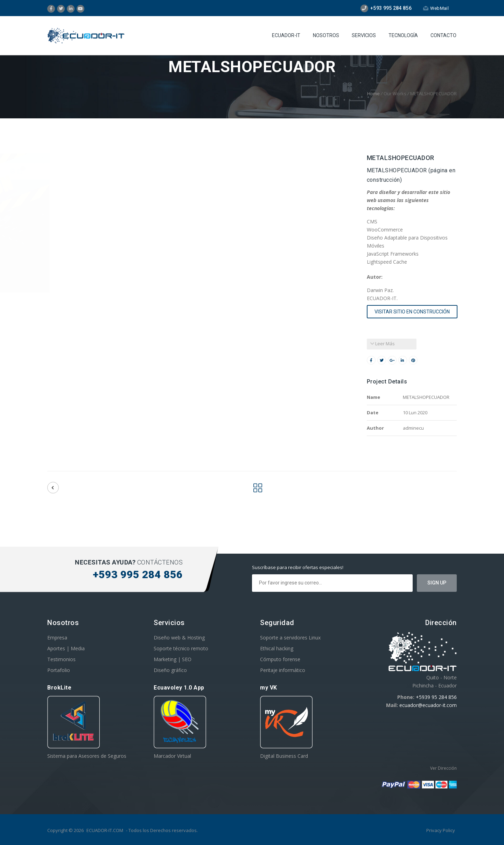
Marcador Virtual (172, 756)
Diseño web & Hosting (179, 638)
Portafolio (59, 670)
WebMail (436, 8)
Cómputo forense (280, 659)
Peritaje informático (283, 670)
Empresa (57, 638)
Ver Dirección (443, 768)
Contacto (443, 35)
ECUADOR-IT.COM (105, 830)
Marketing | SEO (173, 659)
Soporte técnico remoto (181, 648)
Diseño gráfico (170, 670)
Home (373, 93)
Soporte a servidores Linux (290, 638)
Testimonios (61, 659)
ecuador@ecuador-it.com (428, 705)
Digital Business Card (284, 756)
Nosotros (326, 35)
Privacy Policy (441, 830)
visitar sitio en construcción (412, 312)
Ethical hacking (277, 648)
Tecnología (403, 35)
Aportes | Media (66, 648)
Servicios (364, 35)
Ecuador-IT (286, 35)
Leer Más (383, 344)
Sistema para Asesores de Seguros (87, 756)
